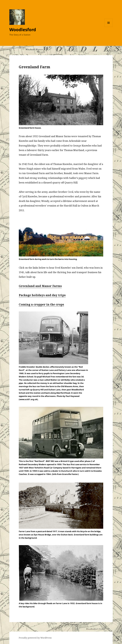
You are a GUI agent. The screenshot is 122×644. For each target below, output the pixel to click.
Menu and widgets (109, 27)
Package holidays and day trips (42, 295)
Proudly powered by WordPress (35, 638)
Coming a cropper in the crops (41, 304)
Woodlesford (23, 29)
